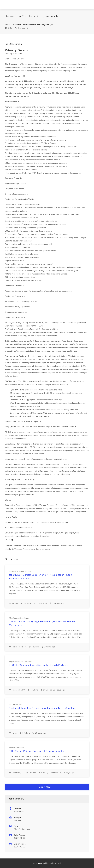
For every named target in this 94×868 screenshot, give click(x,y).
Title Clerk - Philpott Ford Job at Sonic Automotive (37, 751)
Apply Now (47, 787)
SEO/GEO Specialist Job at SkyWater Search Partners (39, 665)
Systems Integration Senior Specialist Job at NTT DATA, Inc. (42, 708)
